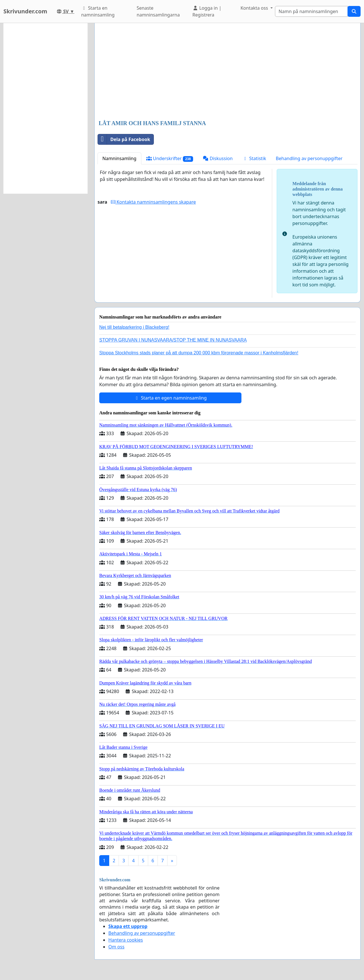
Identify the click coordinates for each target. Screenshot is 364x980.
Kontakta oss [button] (255, 8)
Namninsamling (119, 158)
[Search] (311, 11)
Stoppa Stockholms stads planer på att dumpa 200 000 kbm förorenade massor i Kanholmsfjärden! (199, 353)
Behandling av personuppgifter (309, 158)
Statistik (254, 158)
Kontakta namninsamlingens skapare (153, 202)
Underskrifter (170, 159)
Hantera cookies (126, 940)
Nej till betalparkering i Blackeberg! (134, 327)
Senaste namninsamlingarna (158, 11)
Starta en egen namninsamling (170, 398)
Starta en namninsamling (98, 11)
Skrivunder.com (25, 11)
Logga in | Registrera (207, 11)
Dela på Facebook (124, 139)
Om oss (116, 947)
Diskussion (218, 158)
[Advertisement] (227, 72)
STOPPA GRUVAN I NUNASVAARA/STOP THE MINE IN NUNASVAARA (173, 340)
